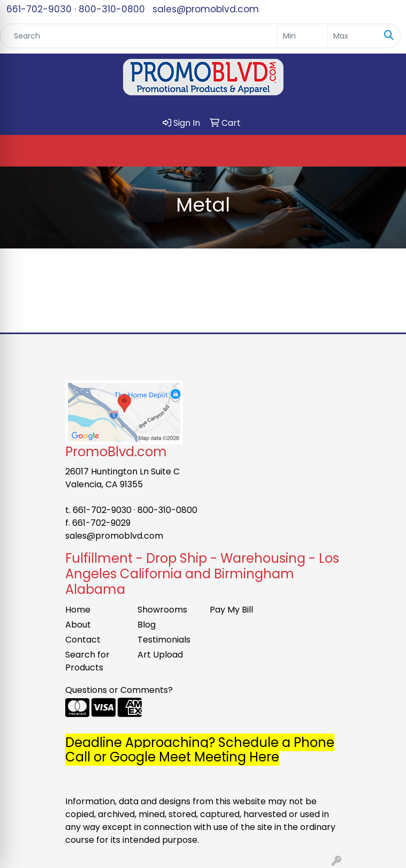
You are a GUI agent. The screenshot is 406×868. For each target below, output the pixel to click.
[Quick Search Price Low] (302, 36)
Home (78, 610)
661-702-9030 (39, 9)
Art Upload (160, 655)
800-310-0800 (112, 9)
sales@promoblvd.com (206, 9)
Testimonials (164, 640)
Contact (83, 640)
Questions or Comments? (119, 690)
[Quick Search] (139, 36)
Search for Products (87, 661)
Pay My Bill (231, 610)
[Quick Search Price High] (353, 36)
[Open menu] (385, 151)
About (78, 625)
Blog (147, 625)
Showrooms (162, 610)
